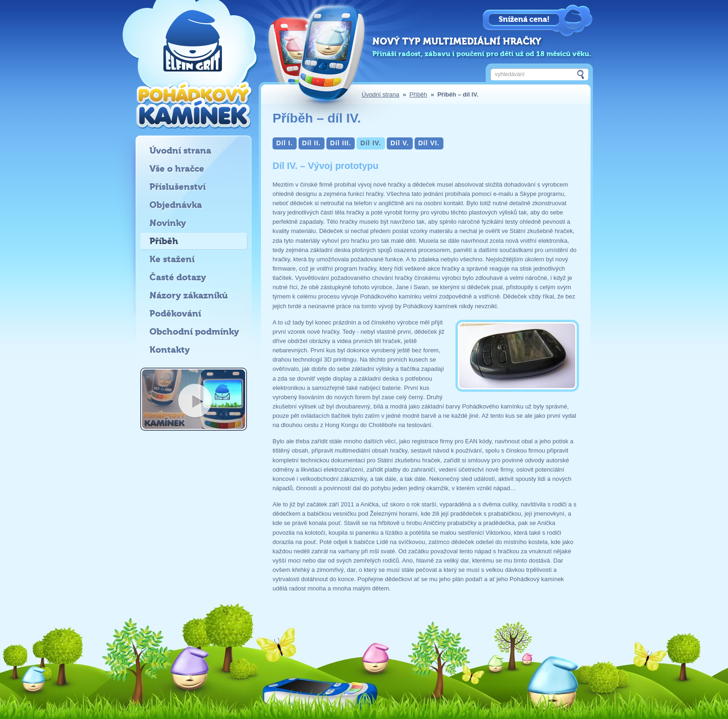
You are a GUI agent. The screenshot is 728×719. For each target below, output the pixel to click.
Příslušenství (178, 187)
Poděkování (175, 314)
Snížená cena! (524, 19)
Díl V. (400, 143)
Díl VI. (429, 143)
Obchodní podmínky (194, 332)
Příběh (418, 94)
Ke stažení (172, 259)
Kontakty (170, 350)
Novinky (168, 223)
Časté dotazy (178, 277)
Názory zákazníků (189, 295)
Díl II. (312, 143)
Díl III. (341, 143)
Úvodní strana (380, 94)
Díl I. (285, 143)
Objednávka (176, 205)
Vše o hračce (177, 169)
